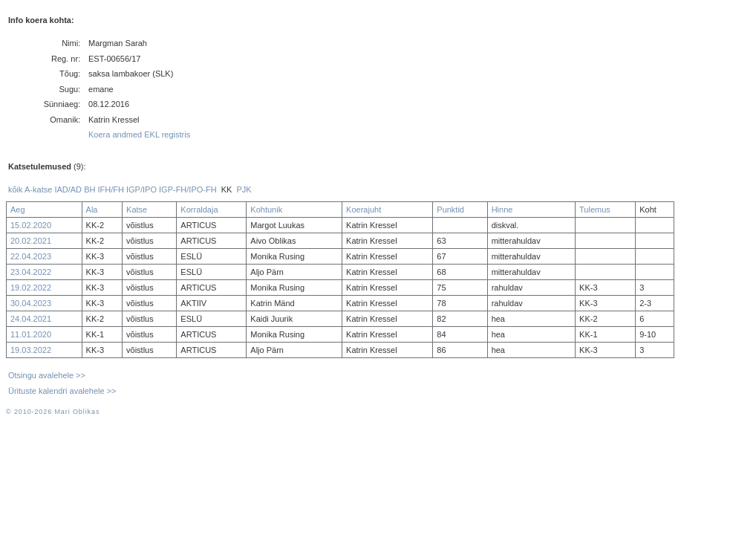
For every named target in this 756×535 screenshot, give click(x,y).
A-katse (38, 189)
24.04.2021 (31, 319)
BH (89, 189)
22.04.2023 (31, 256)
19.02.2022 (31, 288)
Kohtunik (266, 210)
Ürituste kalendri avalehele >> (62, 391)
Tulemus (595, 210)
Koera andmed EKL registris (139, 134)
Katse (137, 210)
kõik (16, 189)
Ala (92, 210)
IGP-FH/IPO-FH (188, 189)
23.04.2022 (31, 272)
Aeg (18, 210)
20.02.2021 (31, 241)
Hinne (502, 210)
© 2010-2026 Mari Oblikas (53, 412)
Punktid (450, 210)
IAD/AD (68, 189)
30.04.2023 (31, 303)
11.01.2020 (31, 334)
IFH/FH (110, 189)
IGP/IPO (141, 189)
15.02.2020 (31, 225)
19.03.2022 (31, 350)
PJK (244, 189)
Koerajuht (364, 210)
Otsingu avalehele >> (47, 375)
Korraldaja (199, 210)
